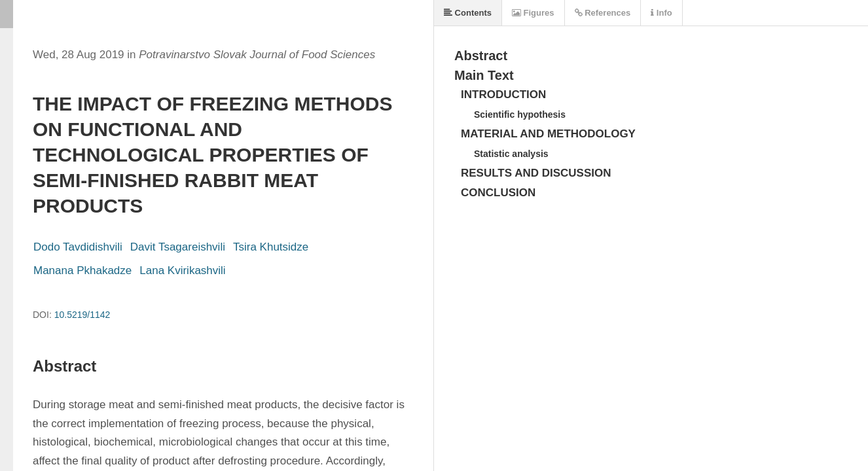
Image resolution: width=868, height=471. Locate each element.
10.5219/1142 (82, 315)
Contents (468, 13)
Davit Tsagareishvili (178, 247)
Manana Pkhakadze (82, 270)
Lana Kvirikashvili (182, 270)
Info (661, 13)
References (603, 13)
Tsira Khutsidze (271, 247)
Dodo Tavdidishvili (78, 247)
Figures (533, 13)
